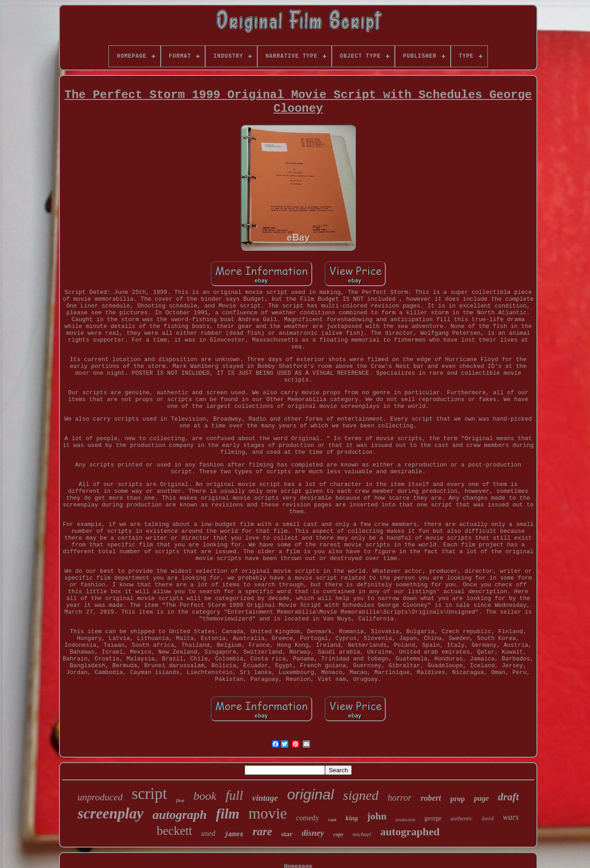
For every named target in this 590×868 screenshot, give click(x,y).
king (352, 818)
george (433, 818)
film (228, 814)
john (377, 816)
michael (362, 834)
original (311, 794)
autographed (410, 832)
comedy (307, 818)
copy (338, 834)
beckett (174, 831)
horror (400, 798)
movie (268, 813)
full (234, 795)
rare (262, 831)
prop (458, 799)
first (180, 800)
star (287, 834)
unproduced (100, 797)
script (149, 794)
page (481, 798)
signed (361, 795)
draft (508, 797)
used (208, 833)
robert (431, 798)
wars (511, 817)
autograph (180, 815)
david (488, 818)
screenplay (111, 813)
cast (332, 819)
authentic (462, 818)
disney (313, 833)
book (205, 796)
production (406, 820)
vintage (265, 798)
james (234, 834)
